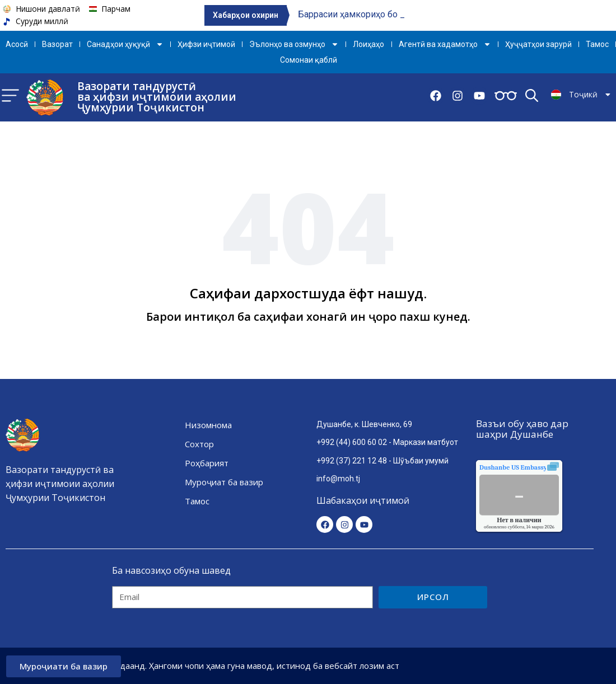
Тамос (597, 44)
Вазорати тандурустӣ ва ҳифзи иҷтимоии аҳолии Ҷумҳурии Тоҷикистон (157, 97)
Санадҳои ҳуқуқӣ (125, 44)
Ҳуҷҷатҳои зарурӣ (538, 44)
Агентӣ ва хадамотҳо (445, 44)
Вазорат (57, 44)
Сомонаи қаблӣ (309, 60)
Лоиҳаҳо (368, 44)
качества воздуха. (539, 467)
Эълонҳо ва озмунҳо (294, 44)
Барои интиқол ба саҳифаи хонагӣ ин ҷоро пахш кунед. (308, 317)
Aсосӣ (17, 44)
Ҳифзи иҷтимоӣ (206, 44)
